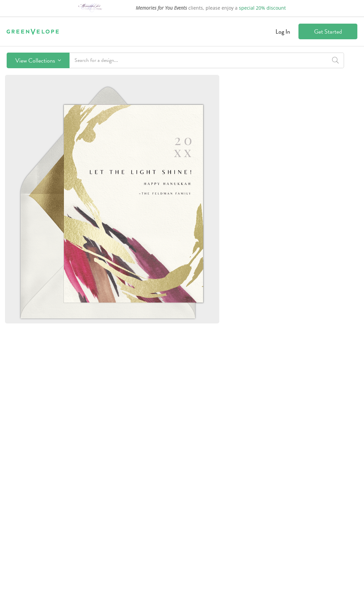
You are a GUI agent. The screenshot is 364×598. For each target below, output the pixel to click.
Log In (283, 31)
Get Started (328, 31)
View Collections (38, 60)
